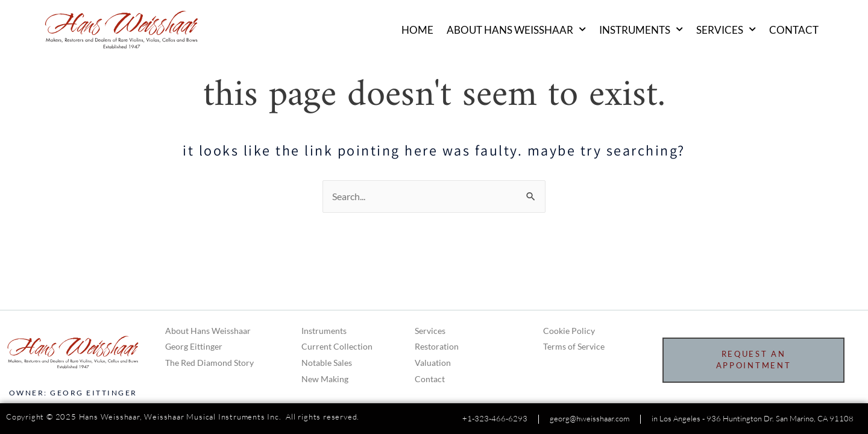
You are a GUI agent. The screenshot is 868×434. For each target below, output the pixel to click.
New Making (325, 379)
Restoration (437, 346)
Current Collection (337, 346)
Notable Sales (327, 363)
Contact (794, 30)
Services (726, 30)
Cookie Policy (569, 331)
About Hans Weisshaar (516, 30)
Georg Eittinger (194, 346)
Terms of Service (574, 346)
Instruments (641, 30)
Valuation (433, 363)
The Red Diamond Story (209, 363)
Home (417, 30)
